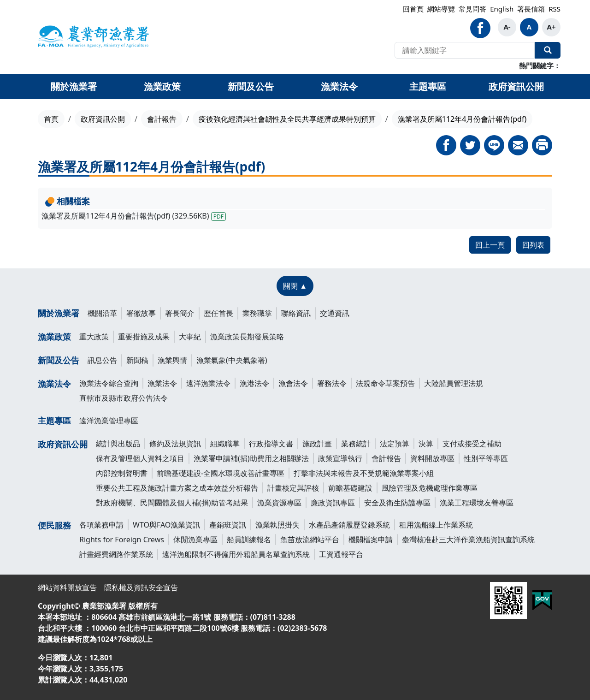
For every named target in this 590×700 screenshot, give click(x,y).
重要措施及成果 (144, 337)
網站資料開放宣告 (67, 587)
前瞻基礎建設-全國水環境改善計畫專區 (221, 473)
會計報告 (162, 119)
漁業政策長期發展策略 (247, 337)
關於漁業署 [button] (74, 86)
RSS (555, 9)
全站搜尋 (548, 50)
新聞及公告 (59, 360)
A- (507, 27)
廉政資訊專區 (333, 503)
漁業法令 (54, 384)
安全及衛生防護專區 (397, 503)
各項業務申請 (101, 525)
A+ (552, 27)
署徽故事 (141, 313)
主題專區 (54, 421)
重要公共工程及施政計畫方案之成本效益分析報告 (177, 488)
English (502, 9)
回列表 (533, 245)
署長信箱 (531, 9)
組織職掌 (225, 444)
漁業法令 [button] (339, 86)
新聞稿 (137, 360)
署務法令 (332, 383)
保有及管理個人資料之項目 (140, 458)
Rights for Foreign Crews (122, 540)
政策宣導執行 (340, 458)
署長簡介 (180, 313)
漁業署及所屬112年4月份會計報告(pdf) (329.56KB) (134, 216)
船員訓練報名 (249, 540)
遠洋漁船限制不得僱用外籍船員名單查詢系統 (236, 554)
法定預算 (395, 444)
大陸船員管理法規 (454, 383)
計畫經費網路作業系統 (116, 554)
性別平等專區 (486, 458)
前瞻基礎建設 (350, 488)
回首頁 (413, 9)
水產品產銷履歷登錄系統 (349, 525)
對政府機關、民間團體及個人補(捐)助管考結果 (172, 503)
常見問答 (472, 9)
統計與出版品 (118, 444)
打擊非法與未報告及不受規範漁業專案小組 (364, 473)
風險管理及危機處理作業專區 (430, 488)
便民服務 (54, 525)
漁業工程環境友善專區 (477, 503)
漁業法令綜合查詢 (109, 383)
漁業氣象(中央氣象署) (232, 360)
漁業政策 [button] (162, 86)
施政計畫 (317, 444)
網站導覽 (441, 9)
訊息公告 (102, 360)
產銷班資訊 (228, 525)
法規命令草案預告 (385, 383)
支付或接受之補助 (472, 444)
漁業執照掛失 (277, 525)
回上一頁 (490, 245)
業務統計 (356, 444)
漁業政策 (54, 337)
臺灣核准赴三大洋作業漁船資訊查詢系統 (468, 540)
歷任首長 (218, 313)
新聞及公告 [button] (251, 86)
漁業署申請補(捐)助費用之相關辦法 (251, 458)
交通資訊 (335, 313)
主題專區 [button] (428, 86)
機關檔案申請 (371, 540)
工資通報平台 (341, 554)
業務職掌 (257, 313)
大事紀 (190, 337)
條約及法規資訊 (175, 444)
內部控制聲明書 (122, 473)
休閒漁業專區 (195, 540)
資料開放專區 (432, 458)
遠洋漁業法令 (208, 383)
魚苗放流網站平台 (310, 540)
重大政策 (94, 337)
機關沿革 (102, 313)
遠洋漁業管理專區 (109, 421)
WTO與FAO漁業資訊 (166, 525)
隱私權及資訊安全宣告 (141, 587)
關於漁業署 (59, 313)
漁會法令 (293, 383)
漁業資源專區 (279, 503)
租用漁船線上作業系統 (436, 525)
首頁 (51, 119)
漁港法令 (254, 383)
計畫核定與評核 (293, 488)
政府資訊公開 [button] (516, 86)
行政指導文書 (271, 444)
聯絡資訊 (296, 313)
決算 (426, 444)
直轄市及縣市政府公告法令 (124, 398)
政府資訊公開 (103, 119)
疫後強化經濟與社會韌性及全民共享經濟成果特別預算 (287, 119)
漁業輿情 (172, 360)
